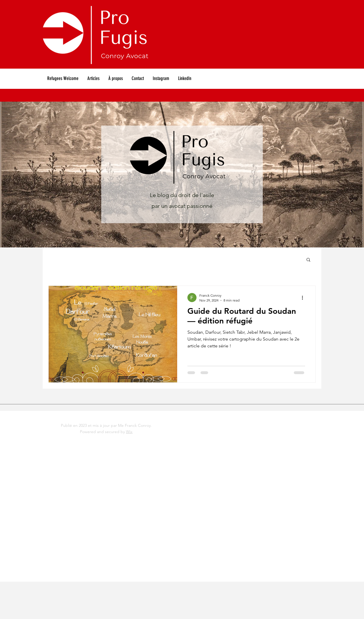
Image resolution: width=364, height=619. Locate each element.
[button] (308, 260)
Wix (129, 432)
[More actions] (304, 298)
